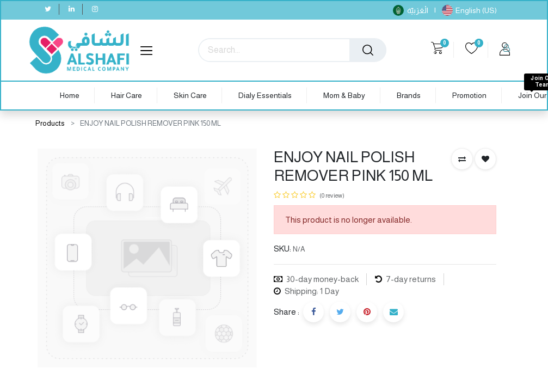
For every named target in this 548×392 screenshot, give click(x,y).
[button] (462, 159)
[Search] (368, 50)
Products (50, 123)
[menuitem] (70, 96)
